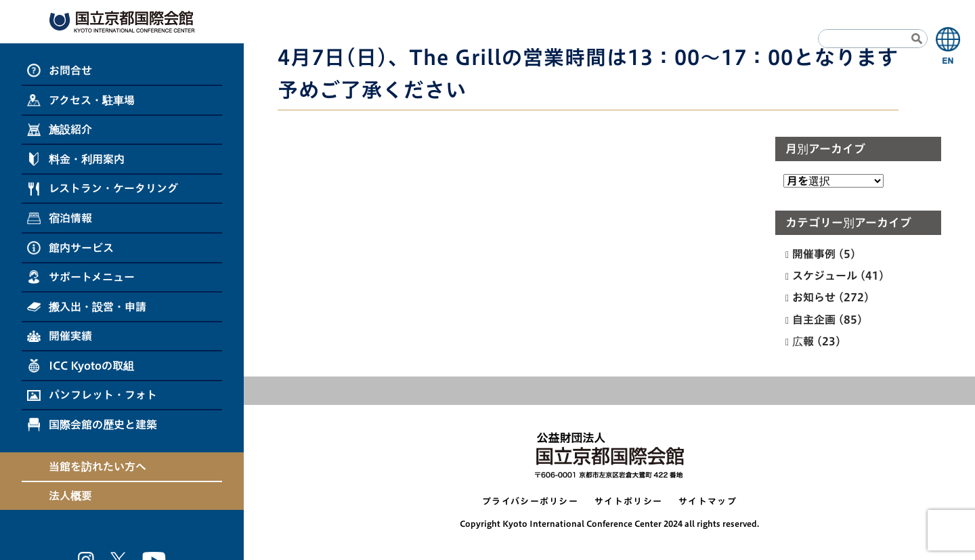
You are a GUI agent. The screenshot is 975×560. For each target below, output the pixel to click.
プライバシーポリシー (530, 501)
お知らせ (814, 297)
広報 (803, 341)
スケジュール (825, 276)
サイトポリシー (628, 501)
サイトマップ (708, 501)
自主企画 (814, 320)
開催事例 (814, 254)
